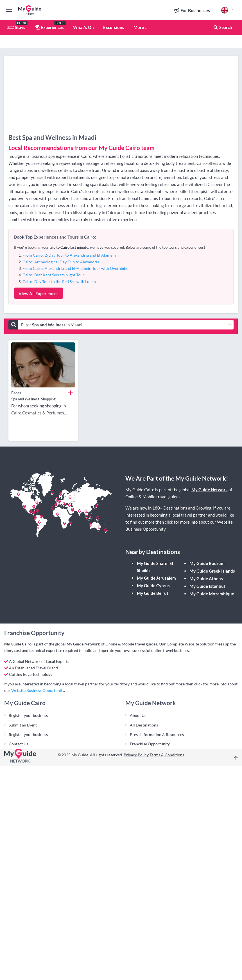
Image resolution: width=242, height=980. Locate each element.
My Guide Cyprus (153, 586)
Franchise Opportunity (150, 744)
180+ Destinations (170, 508)
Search (223, 27)
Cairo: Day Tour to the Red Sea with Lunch (59, 282)
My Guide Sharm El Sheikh (155, 567)
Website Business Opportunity (38, 690)
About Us (138, 715)
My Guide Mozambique (212, 594)
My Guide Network (210, 490)
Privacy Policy (136, 755)
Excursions (114, 27)
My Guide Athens (206, 578)
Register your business (28, 715)
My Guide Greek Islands (212, 571)
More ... (140, 27)
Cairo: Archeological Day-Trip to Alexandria (61, 262)
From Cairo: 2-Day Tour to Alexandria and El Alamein (69, 255)
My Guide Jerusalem (156, 578)
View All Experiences (39, 293)
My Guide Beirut (153, 593)
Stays (16, 27)
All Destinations (144, 725)
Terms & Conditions (167, 755)
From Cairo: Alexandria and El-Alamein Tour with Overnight (75, 268)
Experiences (49, 27)
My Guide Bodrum (207, 563)
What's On (83, 27)
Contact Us (18, 744)
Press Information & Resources (157, 735)
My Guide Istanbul (207, 586)
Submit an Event (23, 725)
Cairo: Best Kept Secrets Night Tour (53, 275)
